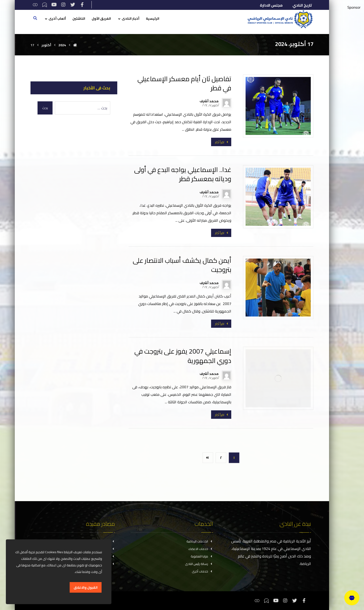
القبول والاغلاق (86, 587)
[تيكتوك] (45, 5)
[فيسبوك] (82, 5)
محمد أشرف (209, 101)
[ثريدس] (35, 5)
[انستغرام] (63, 5)
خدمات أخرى (202, 571)
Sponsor (354, 7)
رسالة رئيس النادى (199, 564)
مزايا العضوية (202, 556)
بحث (45, 108)
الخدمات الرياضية (200, 541)
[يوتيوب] (54, 5)
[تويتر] (73, 5)
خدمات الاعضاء (201, 549)
